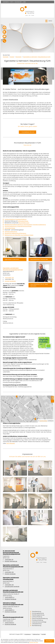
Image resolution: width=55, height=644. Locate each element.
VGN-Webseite (10, 443)
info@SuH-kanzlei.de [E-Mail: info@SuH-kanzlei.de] (10, 599)
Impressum (28, 634)
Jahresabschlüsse (23, 221)
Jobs (24, 2)
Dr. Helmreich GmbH (15, 552)
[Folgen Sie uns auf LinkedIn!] (4, 32)
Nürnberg (6, 2)
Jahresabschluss (37, 624)
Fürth (12, 2)
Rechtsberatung (37, 626)
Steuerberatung (37, 611)
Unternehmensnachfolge (24, 226)
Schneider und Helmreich (15, 591)
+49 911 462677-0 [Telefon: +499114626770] (9, 597)
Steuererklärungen (24, 223)
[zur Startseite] (27, 10)
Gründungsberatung (11, 226)
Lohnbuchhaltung (10, 219)
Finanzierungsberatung (39, 225)
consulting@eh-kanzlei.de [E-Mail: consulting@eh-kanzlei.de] (12, 586)
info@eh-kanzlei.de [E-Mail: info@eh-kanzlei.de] (10, 281)
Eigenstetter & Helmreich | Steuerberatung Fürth (37, 57)
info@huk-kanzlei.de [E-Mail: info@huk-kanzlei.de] (10, 624)
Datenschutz (36, 634)
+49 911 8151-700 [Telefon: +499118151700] (9, 278)
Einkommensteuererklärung (40, 618)
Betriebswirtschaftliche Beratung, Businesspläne (18, 225)
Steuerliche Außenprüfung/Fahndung (15, 233)
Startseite (6, 57)
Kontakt (44, 634)
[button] (27, 21)
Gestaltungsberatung (11, 232)
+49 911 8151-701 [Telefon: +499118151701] (9, 560)
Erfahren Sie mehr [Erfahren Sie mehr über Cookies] (34, 642)
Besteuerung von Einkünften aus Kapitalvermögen (19, 235)
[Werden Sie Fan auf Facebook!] (4, 28)
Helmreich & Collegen (15, 604)
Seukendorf (18, 2)
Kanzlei (12, 57)
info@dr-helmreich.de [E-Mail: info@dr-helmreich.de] (11, 561)
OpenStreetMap (43, 421)
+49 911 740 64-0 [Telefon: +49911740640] (9, 623)
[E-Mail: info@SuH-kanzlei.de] (4, 36)
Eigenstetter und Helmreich (15, 269)
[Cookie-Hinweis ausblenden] (49, 641)
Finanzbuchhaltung (21, 219)
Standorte (19, 57)
